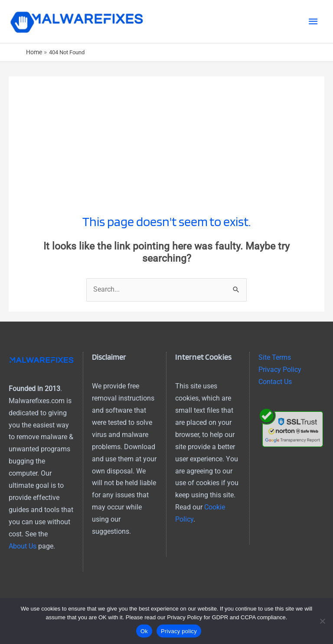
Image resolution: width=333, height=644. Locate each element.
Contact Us (275, 384)
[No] (322, 621)
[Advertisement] (166, 140)
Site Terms (275, 360)
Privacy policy (179, 631)
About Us (23, 549)
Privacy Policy (280, 372)
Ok (144, 631)
